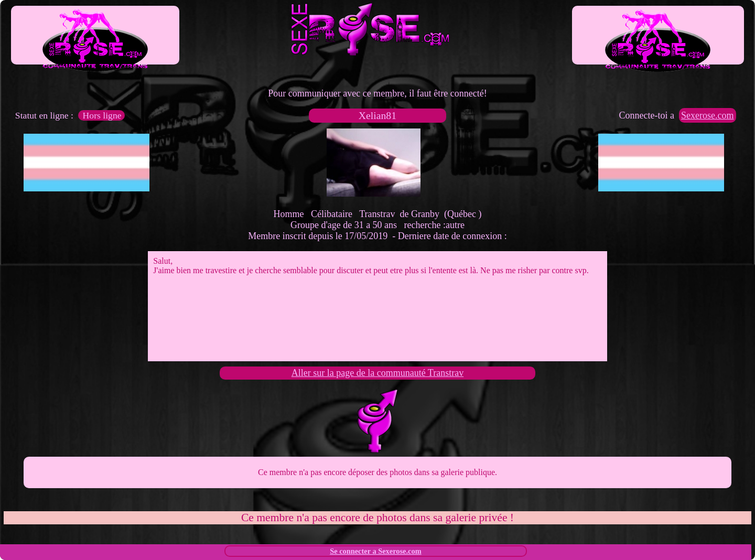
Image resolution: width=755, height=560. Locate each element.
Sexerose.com (707, 115)
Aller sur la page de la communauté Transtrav (377, 373)
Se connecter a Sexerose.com (376, 551)
